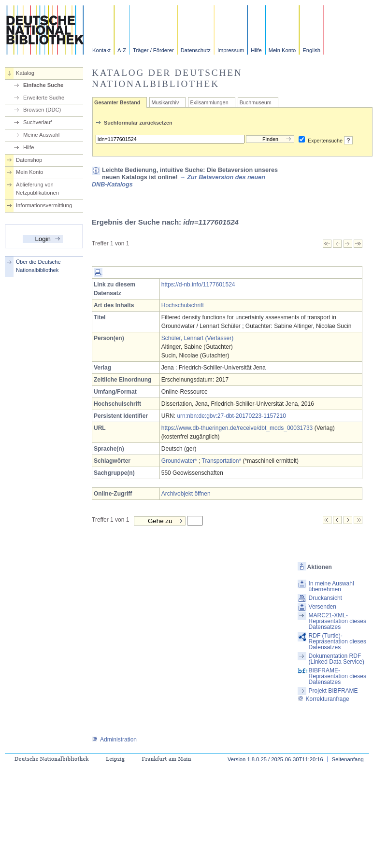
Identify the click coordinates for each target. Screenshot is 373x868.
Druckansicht (325, 598)
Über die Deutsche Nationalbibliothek (38, 266)
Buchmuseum (256, 102)
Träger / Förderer (153, 50)
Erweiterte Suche (44, 98)
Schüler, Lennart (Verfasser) (197, 338)
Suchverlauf (37, 122)
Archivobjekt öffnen (186, 494)
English (311, 50)
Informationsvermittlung (44, 205)
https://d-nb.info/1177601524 (198, 285)
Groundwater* (179, 461)
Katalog (25, 73)
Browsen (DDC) (42, 110)
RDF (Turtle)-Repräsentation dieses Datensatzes (337, 641)
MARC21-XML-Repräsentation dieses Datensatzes (337, 621)
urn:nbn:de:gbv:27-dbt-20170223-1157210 (231, 416)
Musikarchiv (165, 102)
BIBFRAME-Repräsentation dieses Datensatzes (337, 676)
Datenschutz (196, 50)
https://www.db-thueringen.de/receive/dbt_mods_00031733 (237, 428)
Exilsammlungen (209, 102)
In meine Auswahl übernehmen (331, 586)
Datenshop (29, 160)
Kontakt (101, 50)
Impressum (231, 50)
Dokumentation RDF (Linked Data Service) (337, 659)
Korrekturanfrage (323, 699)
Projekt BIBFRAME (333, 691)
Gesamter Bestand (117, 102)
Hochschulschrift (183, 305)
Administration (114, 740)
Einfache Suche (43, 85)
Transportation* (222, 461)
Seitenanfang (348, 759)
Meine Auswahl (41, 135)
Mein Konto (282, 50)
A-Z (122, 50)
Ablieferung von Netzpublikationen (37, 189)
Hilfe (256, 50)
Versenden (323, 607)
